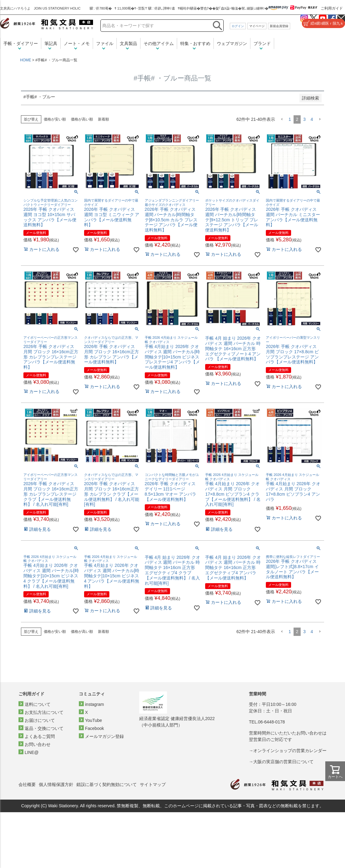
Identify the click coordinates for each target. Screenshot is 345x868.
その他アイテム (159, 43)
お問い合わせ (38, 744)
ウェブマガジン (232, 43)
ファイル (105, 43)
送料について (38, 704)
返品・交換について (44, 728)
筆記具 (51, 43)
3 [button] (304, 119)
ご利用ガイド (332, 8)
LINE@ (32, 752)
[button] (282, 119)
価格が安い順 (55, 119)
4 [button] (312, 119)
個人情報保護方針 (56, 784)
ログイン (238, 26)
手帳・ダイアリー (21, 43)
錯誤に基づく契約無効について (107, 784)
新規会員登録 (279, 26)
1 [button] (290, 119)
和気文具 (47, 24)
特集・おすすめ (195, 43)
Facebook (94, 728)
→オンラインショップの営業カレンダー (288, 751)
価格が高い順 (82, 119)
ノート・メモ (77, 43)
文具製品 (128, 43)
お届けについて (40, 720)
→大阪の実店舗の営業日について (281, 762)
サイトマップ (153, 784)
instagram (94, 704)
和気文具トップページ (277, 785)
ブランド (262, 43)
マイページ (257, 26)
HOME (26, 60)
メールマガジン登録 (104, 736)
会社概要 (27, 784)
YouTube (93, 720)
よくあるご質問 (40, 736)
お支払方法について (44, 712)
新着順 (103, 119)
